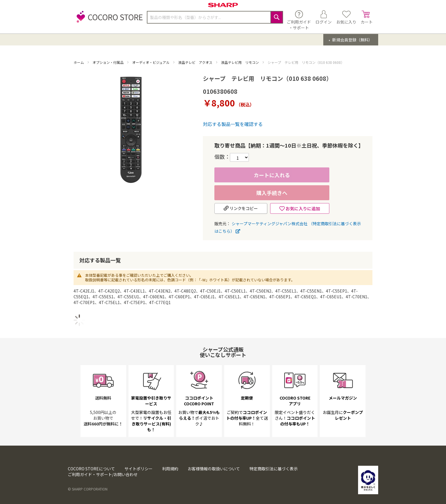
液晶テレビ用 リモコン (240, 62)
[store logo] (108, 20)
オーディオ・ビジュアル (151, 62)
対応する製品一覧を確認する (233, 124)
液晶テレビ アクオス (196, 62)
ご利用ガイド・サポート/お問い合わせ (103, 474)
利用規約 (170, 469)
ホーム (79, 62)
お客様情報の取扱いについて (214, 469)
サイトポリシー (139, 469)
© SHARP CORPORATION (88, 489)
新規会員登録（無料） (352, 40)
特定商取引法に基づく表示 (274, 469)
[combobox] (215, 17)
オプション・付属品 (108, 62)
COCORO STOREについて (91, 469)
